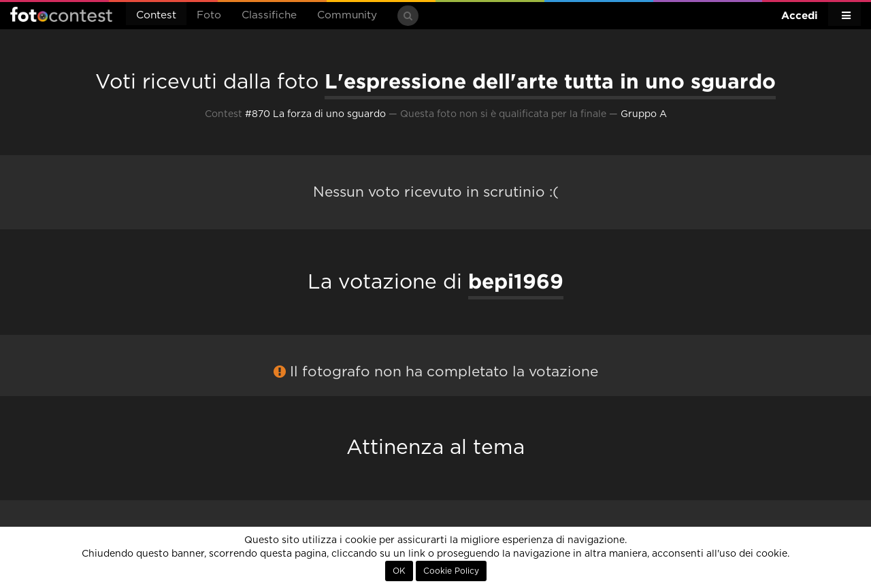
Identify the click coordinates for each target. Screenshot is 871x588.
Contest (156, 15)
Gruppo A (644, 114)
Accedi (800, 15)
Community (347, 15)
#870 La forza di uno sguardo (315, 114)
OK (399, 571)
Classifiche (269, 15)
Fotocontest (61, 14)
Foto (209, 15)
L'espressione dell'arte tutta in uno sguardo (550, 81)
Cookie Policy (451, 571)
